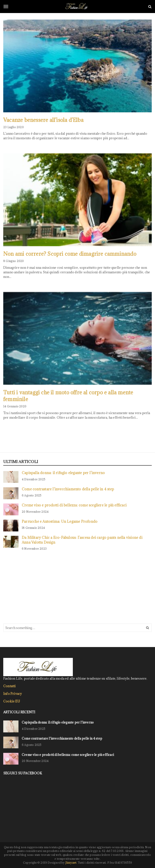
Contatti (10, 686)
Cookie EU (12, 701)
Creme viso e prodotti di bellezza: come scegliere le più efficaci (74, 505)
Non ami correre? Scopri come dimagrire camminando (70, 254)
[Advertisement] (36, 587)
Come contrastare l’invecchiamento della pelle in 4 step (68, 489)
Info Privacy (12, 694)
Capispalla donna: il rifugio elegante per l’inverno (63, 473)
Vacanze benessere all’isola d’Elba (43, 120)
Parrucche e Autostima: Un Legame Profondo (60, 521)
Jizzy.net (71, 863)
